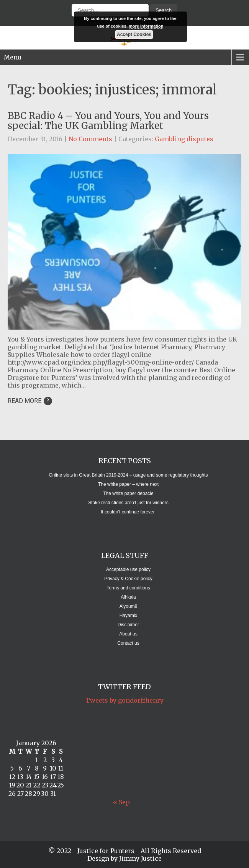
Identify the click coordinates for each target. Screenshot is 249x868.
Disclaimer (128, 625)
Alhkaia (128, 597)
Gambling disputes (184, 139)
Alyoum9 (129, 606)
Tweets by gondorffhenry (124, 700)
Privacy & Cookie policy (128, 579)
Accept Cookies (134, 35)
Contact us (128, 643)
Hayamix (129, 616)
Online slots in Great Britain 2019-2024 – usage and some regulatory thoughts (129, 475)
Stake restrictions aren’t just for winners (128, 503)
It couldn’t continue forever (128, 512)
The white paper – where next (128, 484)
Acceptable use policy (128, 569)
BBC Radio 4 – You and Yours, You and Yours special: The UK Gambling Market (108, 121)
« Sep (121, 802)
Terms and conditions (128, 588)
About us (128, 634)
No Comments (90, 139)
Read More (30, 401)
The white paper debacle (128, 493)
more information (146, 26)
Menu (13, 57)
